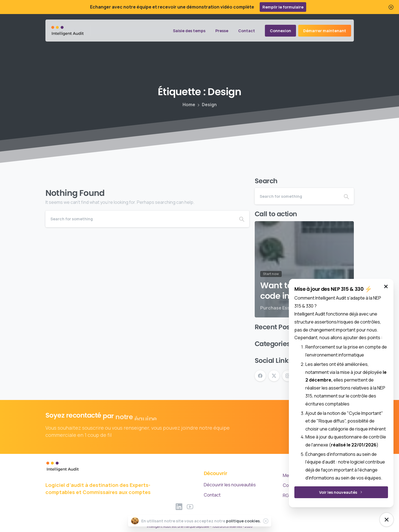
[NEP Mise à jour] (387, 520)
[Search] (140, 219)
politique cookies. (243, 521)
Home (189, 105)
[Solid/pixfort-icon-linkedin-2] (179, 509)
